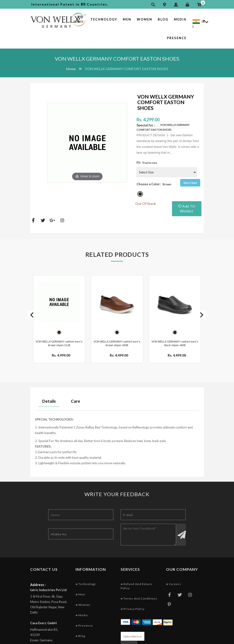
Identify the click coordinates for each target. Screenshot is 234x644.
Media (180, 19)
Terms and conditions (139, 596)
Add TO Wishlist (187, 209)
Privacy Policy (133, 607)
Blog (163, 19)
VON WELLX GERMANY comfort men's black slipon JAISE (175, 341)
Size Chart (190, 183)
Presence (177, 38)
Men (127, 19)
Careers (174, 582)
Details (49, 399)
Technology (104, 19)
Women (145, 19)
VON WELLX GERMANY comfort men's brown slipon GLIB (59, 341)
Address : (38, 582)
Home (71, 69)
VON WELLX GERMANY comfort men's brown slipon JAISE (117, 341)
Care (76, 399)
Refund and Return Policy (136, 584)
